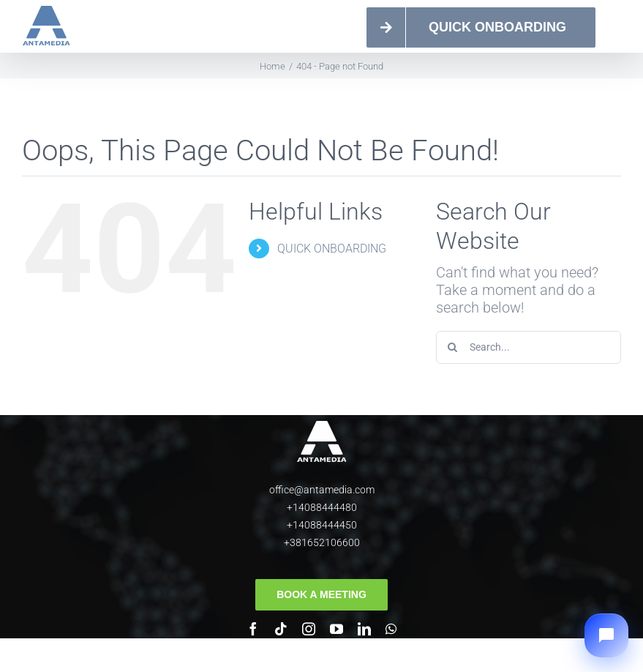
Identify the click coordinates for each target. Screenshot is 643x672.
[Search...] (529, 347)
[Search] (452, 347)
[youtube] (336, 629)
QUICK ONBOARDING (332, 249)
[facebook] (253, 629)
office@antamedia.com (322, 490)
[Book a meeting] (321, 595)
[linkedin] (364, 629)
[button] (606, 635)
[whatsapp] (391, 629)
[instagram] (309, 629)
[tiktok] (281, 629)
